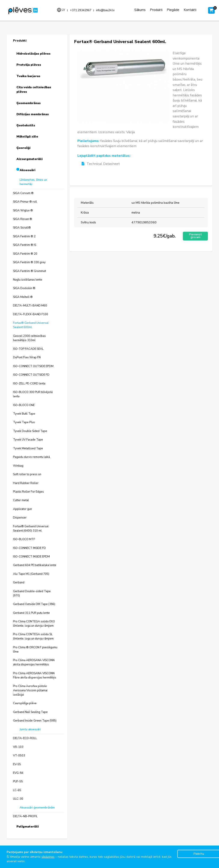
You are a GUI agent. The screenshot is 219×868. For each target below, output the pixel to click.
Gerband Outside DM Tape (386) (34, 604)
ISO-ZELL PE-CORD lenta (29, 384)
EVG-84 (18, 773)
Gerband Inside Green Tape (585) (35, 721)
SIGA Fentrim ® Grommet (30, 271)
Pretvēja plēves (29, 65)
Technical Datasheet (101, 164)
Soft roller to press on (27, 474)
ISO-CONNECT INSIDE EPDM (31, 557)
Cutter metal (21, 500)
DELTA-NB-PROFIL (25, 816)
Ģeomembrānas (29, 103)
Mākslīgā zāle (27, 137)
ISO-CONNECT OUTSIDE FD (31, 375)
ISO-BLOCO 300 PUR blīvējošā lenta (33, 394)
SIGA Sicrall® (22, 228)
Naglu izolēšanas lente (28, 280)
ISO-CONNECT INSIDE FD (29, 548)
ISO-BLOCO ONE (24, 405)
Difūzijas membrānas (33, 114)
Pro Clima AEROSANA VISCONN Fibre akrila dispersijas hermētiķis (35, 675)
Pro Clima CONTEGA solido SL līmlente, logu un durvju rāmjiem (33, 636)
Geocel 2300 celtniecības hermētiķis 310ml (29, 338)
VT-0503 (19, 756)
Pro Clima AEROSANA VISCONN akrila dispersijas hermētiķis (34, 662)
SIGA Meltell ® (23, 297)
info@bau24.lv (105, 10)
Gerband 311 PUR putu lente (31, 613)
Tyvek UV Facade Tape (28, 440)
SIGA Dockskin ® (24, 288)
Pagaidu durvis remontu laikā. (32, 457)
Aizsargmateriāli (30, 159)
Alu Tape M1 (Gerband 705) (31, 574)
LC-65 (17, 790)
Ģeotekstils (26, 125)
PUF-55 (18, 781)
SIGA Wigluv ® (23, 211)
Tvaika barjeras (28, 76)
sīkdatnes (48, 857)
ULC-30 (18, 799)
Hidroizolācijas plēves (33, 54)
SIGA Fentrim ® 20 (25, 254)
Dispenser (20, 518)
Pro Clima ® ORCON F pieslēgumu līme (35, 650)
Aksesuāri (27, 170)
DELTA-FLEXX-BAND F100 (31, 314)
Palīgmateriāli (28, 827)
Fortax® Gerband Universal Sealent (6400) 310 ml (31, 529)
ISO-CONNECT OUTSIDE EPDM (33, 366)
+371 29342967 (81, 10)
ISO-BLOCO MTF (24, 539)
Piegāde (173, 10)
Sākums (140, 10)
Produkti (156, 10)
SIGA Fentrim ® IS (25, 245)
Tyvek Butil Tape (24, 414)
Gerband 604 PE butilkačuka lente (35, 565)
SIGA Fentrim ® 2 (24, 236)
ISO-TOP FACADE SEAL (28, 349)
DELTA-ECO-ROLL (25, 738)
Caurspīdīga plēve (25, 703)
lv (63, 10)
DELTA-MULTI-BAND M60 (30, 306)
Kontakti (190, 10)
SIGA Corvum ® (23, 193)
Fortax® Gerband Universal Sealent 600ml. (31, 325)
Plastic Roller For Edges (28, 492)
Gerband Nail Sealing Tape (30, 712)
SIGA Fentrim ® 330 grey (29, 262)
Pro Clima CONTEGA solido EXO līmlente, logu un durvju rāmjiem (34, 624)
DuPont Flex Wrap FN (27, 357)
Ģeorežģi (23, 148)
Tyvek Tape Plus (24, 422)
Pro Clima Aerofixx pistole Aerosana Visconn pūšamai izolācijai (30, 690)
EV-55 (17, 764)
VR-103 (18, 747)
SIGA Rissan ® (23, 219)
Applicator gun (22, 509)
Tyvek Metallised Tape (28, 448)
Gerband (19, 583)
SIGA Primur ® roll (25, 202)
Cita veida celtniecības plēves (34, 90)
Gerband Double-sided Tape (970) (32, 593)
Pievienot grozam (195, 236)
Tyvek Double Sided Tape (30, 431)
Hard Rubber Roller (26, 483)
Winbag (18, 466)
